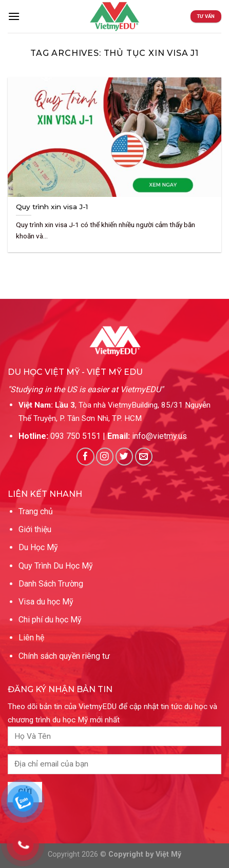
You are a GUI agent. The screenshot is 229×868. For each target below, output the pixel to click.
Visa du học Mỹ (46, 602)
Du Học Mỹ (38, 547)
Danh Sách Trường (51, 584)
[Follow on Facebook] (85, 457)
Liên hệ (31, 638)
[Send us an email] (144, 457)
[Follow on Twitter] (125, 457)
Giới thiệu (35, 529)
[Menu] (14, 16)
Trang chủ (36, 511)
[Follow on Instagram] (105, 457)
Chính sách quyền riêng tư (64, 656)
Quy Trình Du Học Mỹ (56, 566)
